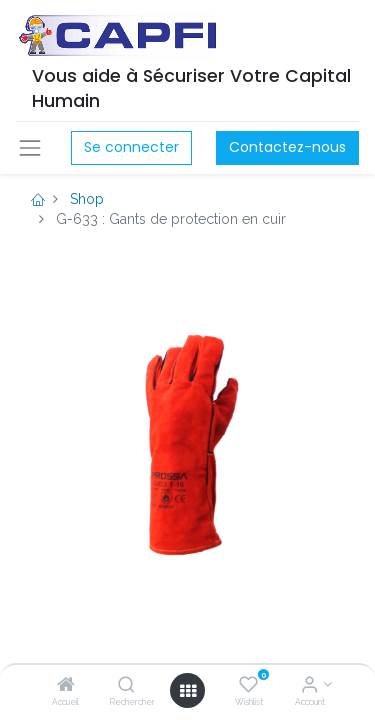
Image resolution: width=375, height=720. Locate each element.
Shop (87, 199)
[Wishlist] (248, 686)
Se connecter (131, 147)
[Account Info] (309, 686)
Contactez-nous (287, 147)
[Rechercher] (126, 686)
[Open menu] (188, 691)
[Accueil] (66, 686)
